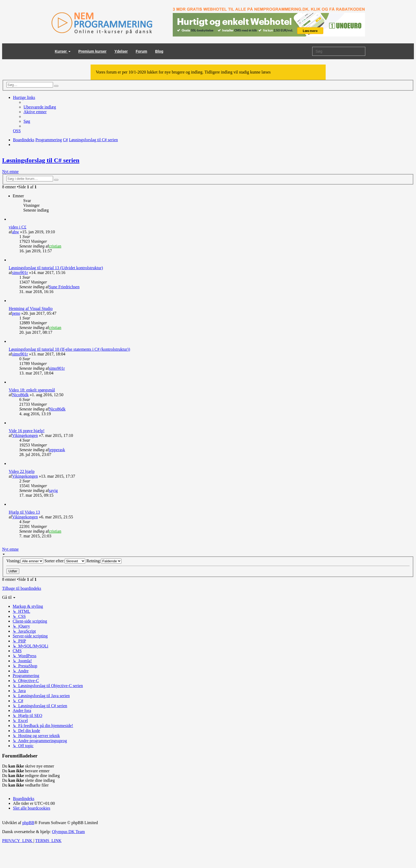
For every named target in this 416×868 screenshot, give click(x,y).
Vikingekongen (25, 435)
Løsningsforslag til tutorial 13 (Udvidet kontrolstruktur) (56, 268)
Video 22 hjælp (22, 471)
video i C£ (18, 227)
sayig (53, 490)
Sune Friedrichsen (64, 287)
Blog (159, 51)
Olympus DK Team (68, 832)
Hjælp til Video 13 (24, 512)
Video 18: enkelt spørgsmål (32, 390)
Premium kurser (93, 51)
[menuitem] (40, 107)
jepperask (57, 450)
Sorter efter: (65, 561)
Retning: (104, 561)
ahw (15, 232)
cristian (55, 246)
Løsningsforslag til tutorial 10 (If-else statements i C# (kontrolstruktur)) (69, 349)
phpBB (28, 823)
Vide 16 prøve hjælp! (27, 431)
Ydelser (121, 51)
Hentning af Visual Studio (31, 309)
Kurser (63, 51)
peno (16, 313)
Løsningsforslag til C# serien (41, 160)
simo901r (20, 273)
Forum (142, 51)
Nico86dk (20, 395)
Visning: (25, 561)
